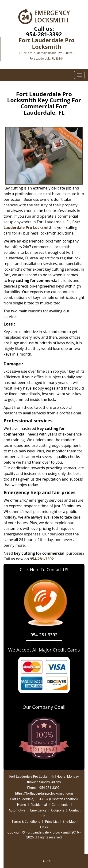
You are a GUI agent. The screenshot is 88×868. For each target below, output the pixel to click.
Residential (39, 805)
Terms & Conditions (26, 822)
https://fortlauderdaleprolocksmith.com (44, 793)
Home (22, 805)
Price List (52, 822)
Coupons (58, 810)
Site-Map (69, 822)
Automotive (17, 810)
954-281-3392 (44, 34)
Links (44, 827)
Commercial (60, 805)
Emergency (38, 810)
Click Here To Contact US (44, 569)
